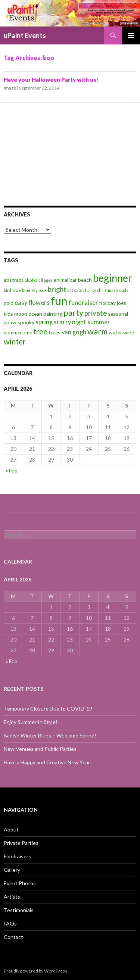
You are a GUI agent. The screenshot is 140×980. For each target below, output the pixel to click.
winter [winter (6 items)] (15, 341)
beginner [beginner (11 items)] (113, 278)
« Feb (12, 470)
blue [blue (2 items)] (17, 290)
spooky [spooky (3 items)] (26, 322)
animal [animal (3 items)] (61, 280)
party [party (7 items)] (73, 313)
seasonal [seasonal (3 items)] (118, 314)
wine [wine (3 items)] (129, 332)
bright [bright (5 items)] (57, 289)
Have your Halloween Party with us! (51, 79)
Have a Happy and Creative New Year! (48, 762)
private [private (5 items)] (96, 313)
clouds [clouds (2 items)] (122, 290)
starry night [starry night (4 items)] (70, 322)
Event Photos (20, 883)
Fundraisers (17, 856)
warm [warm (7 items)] (97, 331)
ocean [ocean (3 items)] (35, 314)
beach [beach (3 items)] (85, 280)
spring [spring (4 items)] (44, 322)
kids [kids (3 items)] (8, 314)
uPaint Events (25, 35)
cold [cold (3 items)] (9, 303)
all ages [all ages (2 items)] (46, 280)
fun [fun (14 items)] (59, 301)
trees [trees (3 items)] (55, 332)
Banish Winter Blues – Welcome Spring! (50, 735)
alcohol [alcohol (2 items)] (31, 280)
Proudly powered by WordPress (35, 971)
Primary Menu (131, 35)
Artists (12, 897)
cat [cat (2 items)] (70, 290)
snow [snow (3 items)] (10, 322)
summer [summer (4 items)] (99, 322)
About (11, 829)
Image (10, 88)
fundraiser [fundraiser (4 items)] (83, 303)
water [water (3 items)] (115, 332)
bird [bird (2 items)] (7, 290)
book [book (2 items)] (43, 290)
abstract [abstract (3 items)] (14, 280)
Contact (13, 937)
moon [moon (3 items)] (21, 314)
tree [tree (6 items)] (40, 331)
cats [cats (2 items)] (78, 290)
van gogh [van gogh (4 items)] (74, 332)
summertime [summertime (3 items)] (18, 332)
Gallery (12, 870)
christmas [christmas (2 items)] (106, 290)
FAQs (10, 923)
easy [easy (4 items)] (21, 303)
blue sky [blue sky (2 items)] (30, 290)
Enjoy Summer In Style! (31, 722)
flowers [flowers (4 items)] (39, 303)
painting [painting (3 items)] (53, 314)
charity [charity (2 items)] (89, 290)
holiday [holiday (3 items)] (108, 303)
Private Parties (21, 843)
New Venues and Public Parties (40, 749)
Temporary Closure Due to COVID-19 (48, 709)
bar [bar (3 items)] (73, 280)
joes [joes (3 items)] (122, 303)
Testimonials (19, 910)
